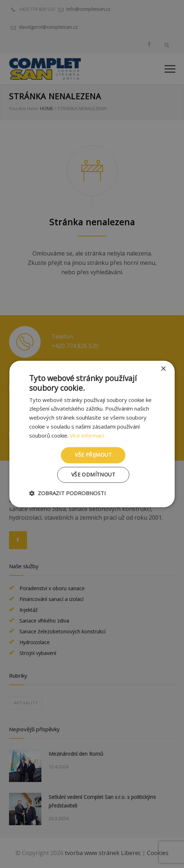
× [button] (163, 369)
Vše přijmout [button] (93, 455)
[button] (68, 493)
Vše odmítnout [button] (93, 475)
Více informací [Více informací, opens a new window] (87, 435)
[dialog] (92, 434)
